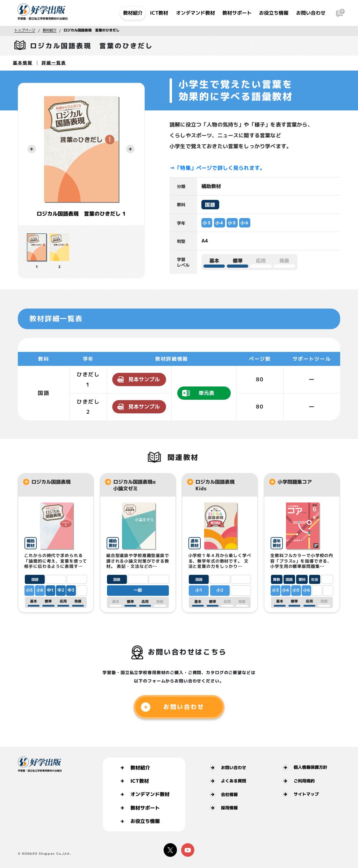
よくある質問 (228, 781)
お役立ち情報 (274, 13)
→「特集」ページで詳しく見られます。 (217, 168)
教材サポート (237, 13)
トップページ (25, 30)
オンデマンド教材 (195, 13)
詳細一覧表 (54, 63)
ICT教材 (159, 13)
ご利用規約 (298, 781)
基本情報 (23, 63)
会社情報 (223, 794)
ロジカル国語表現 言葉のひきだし (92, 30)
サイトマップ (300, 794)
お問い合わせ (311, 13)
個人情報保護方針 (305, 767)
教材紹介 (133, 13)
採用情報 (223, 808)
